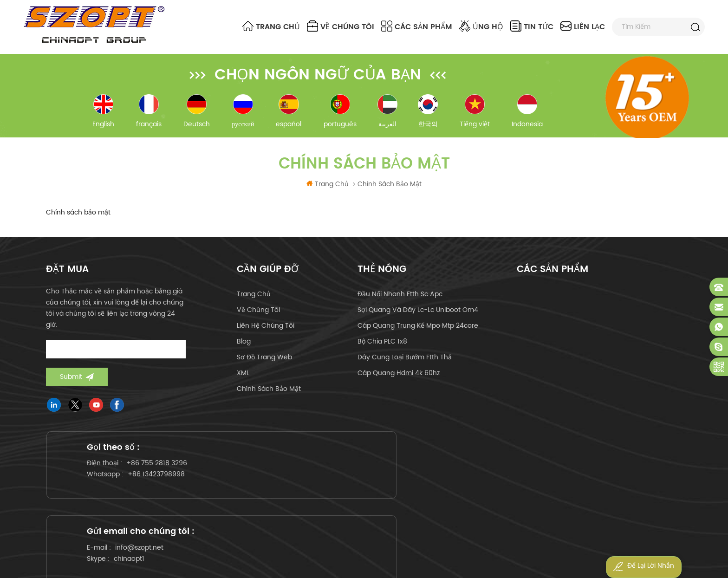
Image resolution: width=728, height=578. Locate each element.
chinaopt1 (350, 492)
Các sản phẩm (417, 27)
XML (243, 380)
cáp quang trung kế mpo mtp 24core (418, 333)
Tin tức (532, 27)
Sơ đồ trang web (264, 364)
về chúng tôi (341, 27)
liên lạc (583, 27)
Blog (244, 348)
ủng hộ (481, 27)
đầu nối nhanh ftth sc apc (400, 301)
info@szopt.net (360, 481)
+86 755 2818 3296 (163, 481)
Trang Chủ (271, 27)
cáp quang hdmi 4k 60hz (399, 380)
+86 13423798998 (163, 492)
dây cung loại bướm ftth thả (405, 364)
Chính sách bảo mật (269, 396)
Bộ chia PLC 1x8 (382, 348)
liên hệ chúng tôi (266, 333)
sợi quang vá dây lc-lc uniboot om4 (418, 317)
